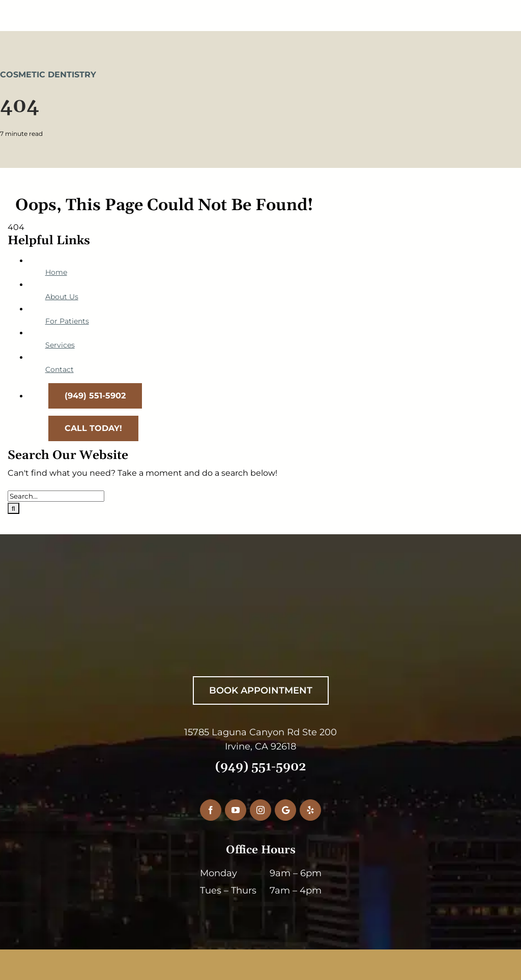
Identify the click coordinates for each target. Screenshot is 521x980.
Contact (60, 369)
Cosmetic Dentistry (48, 75)
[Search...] (56, 496)
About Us (62, 297)
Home (56, 272)
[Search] (13, 508)
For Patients (67, 321)
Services (60, 345)
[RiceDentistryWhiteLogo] (254, 608)
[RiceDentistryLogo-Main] (260, 9)
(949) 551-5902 (261, 767)
